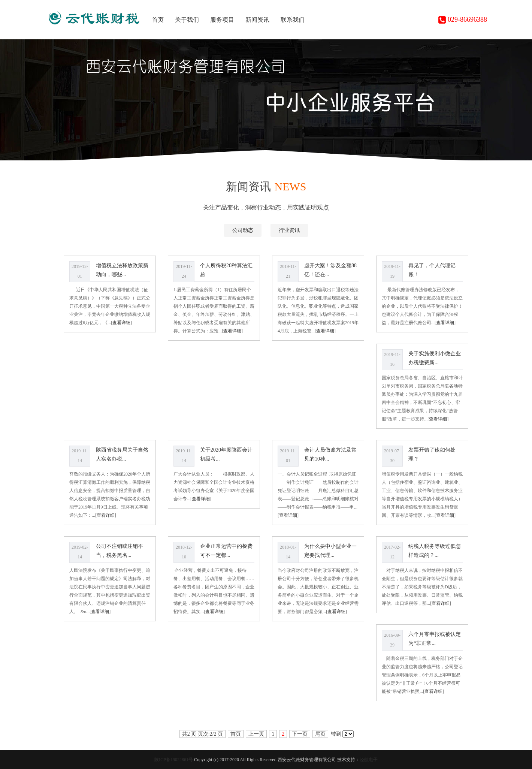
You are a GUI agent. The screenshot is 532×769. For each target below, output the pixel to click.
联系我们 (293, 20)
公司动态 (243, 230)
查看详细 (121, 323)
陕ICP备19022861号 (174, 760)
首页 (158, 20)
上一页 (256, 734)
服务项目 (222, 20)
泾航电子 (369, 760)
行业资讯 (289, 230)
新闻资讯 (257, 20)
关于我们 (187, 20)
